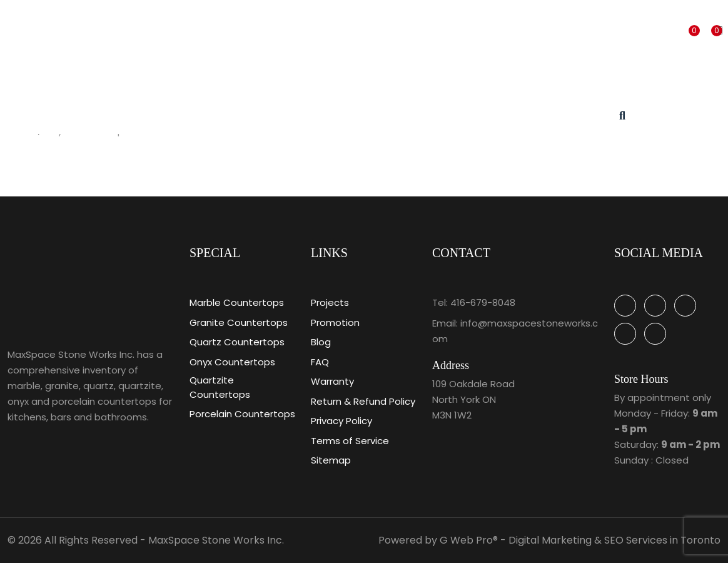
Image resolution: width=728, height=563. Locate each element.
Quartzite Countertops (220, 387)
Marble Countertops (237, 302)
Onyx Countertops (232, 362)
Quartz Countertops (237, 342)
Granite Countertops (239, 322)
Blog (321, 342)
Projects (330, 302)
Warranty (332, 381)
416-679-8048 (483, 302)
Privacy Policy (341, 421)
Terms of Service (350, 441)
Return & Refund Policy (363, 401)
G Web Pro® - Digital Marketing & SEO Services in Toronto (580, 540)
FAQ (320, 362)
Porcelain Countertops (242, 414)
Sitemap (331, 460)
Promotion (335, 322)
